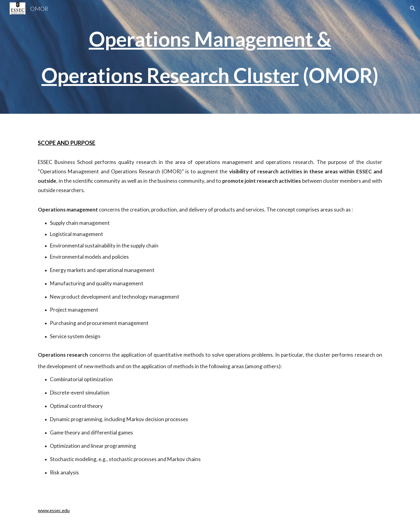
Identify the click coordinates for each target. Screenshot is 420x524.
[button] (413, 8)
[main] (210, 57)
